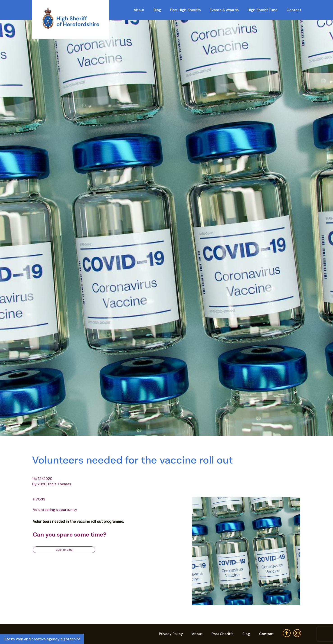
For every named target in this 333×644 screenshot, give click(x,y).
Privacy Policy (171, 634)
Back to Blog (64, 550)
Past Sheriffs (223, 634)
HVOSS (39, 499)
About (139, 10)
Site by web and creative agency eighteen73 (42, 639)
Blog (157, 10)
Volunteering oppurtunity (55, 510)
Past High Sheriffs (185, 10)
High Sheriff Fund (263, 10)
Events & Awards (224, 10)
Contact (294, 10)
